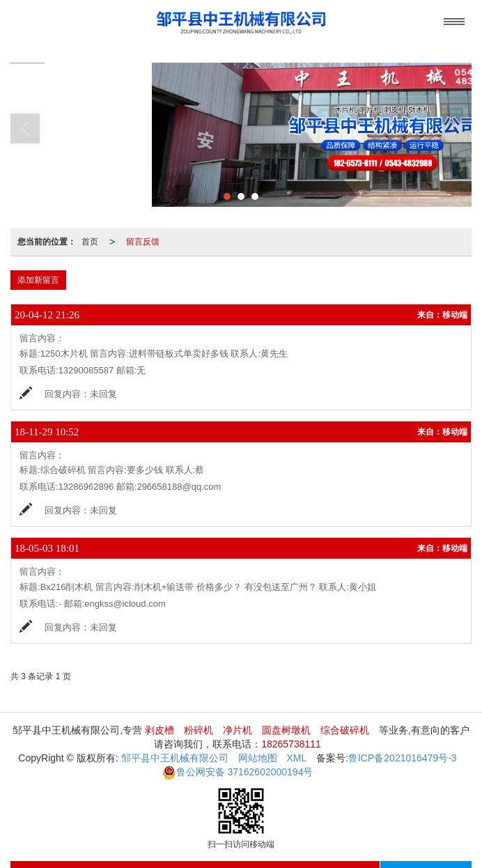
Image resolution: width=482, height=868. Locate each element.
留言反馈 (143, 242)
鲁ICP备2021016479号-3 (403, 758)
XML (296, 758)
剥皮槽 (160, 730)
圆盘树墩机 (286, 730)
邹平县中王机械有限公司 (175, 758)
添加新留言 (38, 280)
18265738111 (291, 744)
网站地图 (258, 758)
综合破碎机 (345, 730)
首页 (90, 242)
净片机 (238, 730)
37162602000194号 (238, 772)
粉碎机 (199, 730)
